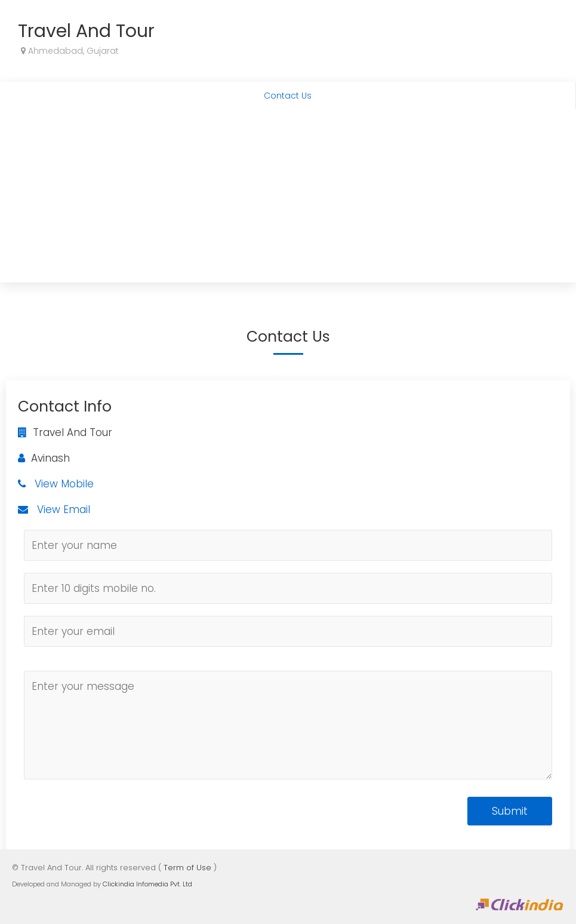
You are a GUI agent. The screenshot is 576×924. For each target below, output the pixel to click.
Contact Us (288, 96)
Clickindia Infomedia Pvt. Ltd (147, 884)
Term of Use (187, 868)
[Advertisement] (288, 199)
